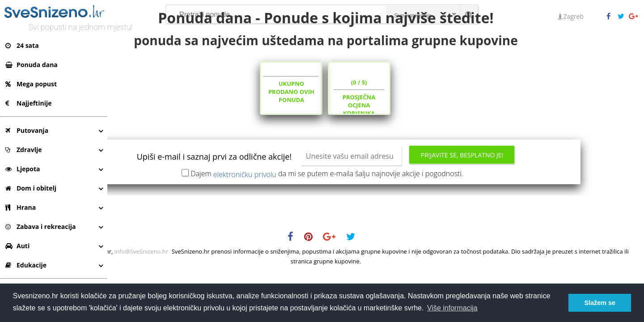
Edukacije (26, 265)
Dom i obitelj (31, 188)
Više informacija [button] (452, 308)
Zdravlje (24, 150)
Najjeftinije (28, 103)
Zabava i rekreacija (40, 227)
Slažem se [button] (600, 303)
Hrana (21, 207)
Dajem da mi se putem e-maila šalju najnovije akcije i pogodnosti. (377, 207)
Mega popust (31, 84)
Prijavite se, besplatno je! (512, 189)
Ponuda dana (32, 65)
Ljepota (23, 169)
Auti (17, 246)
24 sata (22, 45)
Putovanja (27, 130)
